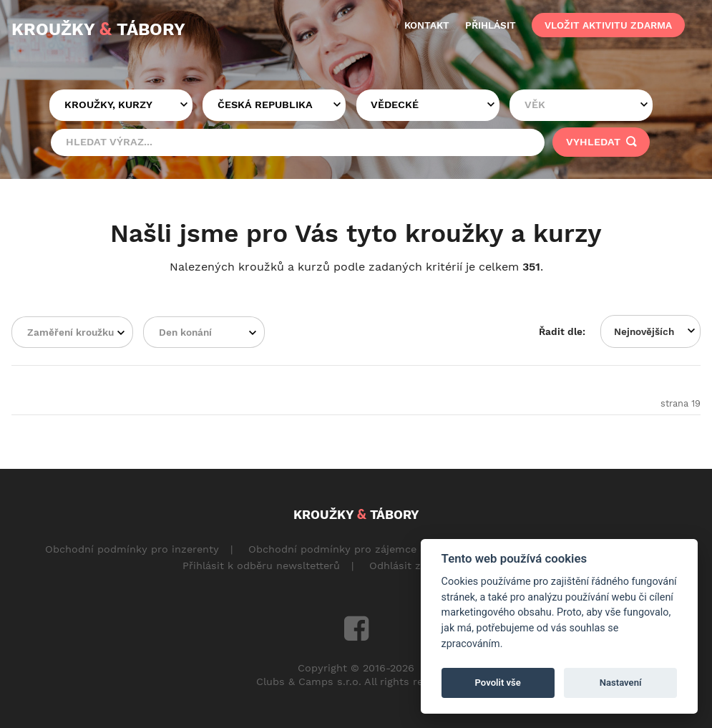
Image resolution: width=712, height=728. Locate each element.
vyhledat (601, 142)
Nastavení (621, 683)
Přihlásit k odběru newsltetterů (261, 566)
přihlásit (491, 25)
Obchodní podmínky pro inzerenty (132, 549)
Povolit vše (498, 683)
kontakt (427, 25)
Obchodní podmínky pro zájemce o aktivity (357, 549)
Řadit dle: (562, 331)
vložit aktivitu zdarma (608, 25)
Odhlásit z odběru (415, 566)
